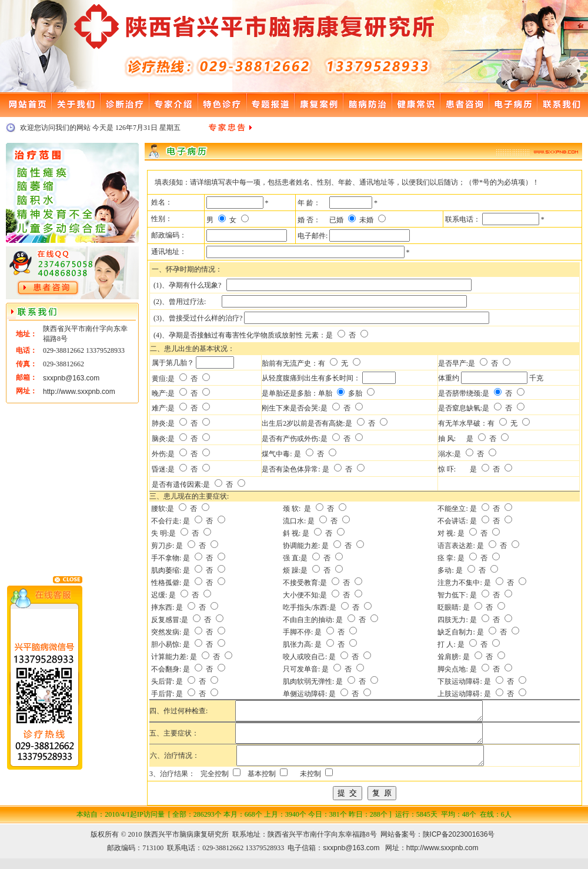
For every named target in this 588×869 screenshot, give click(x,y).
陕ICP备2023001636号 (459, 845)
